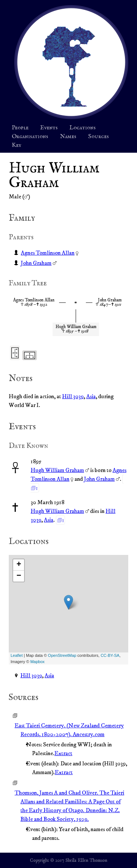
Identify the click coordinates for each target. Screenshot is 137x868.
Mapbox (37, 662)
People (20, 128)
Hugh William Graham (57, 470)
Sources (98, 137)
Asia (91, 396)
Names (68, 137)
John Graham (36, 263)
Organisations (30, 137)
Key (16, 145)
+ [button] (19, 565)
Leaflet (17, 655)
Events (49, 128)
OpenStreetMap (62, 655)
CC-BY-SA (110, 655)
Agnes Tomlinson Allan (48, 253)
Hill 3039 (73, 396)
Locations (83, 128)
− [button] (19, 576)
